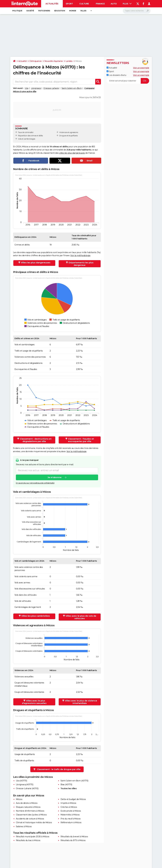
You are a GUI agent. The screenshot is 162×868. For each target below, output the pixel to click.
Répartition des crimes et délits (30, 136)
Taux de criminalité (26, 132)
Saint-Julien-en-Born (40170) (74, 781)
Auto (114, 4)
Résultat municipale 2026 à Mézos (33, 837)
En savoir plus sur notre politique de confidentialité (35, 483)
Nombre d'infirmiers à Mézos (30, 811)
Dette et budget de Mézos (73, 799)
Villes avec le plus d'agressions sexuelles (34, 702)
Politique (17, 11)
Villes (83, 11)
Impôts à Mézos (68, 803)
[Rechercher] (137, 11)
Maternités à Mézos (70, 815)
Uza (27, 88)
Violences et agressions (69, 132)
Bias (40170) (66, 784)
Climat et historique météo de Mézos (34, 822)
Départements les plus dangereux (81, 264)
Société (30, 11)
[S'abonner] (128, 81)
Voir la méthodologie (80, 255)
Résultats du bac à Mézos (28, 840)
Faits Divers (44, 11)
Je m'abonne (54, 478)
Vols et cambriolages (27, 139)
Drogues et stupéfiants (68, 136)
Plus (127, 4)
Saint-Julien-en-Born (72, 88)
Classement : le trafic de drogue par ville (59, 769)
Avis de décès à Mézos (27, 803)
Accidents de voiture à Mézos (30, 819)
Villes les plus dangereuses (36, 263)
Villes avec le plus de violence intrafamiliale (81, 702)
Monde (73, 11)
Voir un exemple (141, 68)
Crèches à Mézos (69, 807)
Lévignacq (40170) (25, 784)
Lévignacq (36, 88)
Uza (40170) (21, 781)
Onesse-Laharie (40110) (27, 788)
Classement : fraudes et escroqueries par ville (81, 440)
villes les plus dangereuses (72, 153)
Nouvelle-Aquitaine (54, 61)
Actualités (52, 4)
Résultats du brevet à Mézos (74, 837)
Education (60, 11)
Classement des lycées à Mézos (31, 815)
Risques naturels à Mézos (28, 807)
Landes (69, 61)
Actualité (23, 61)
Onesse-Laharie (51, 88)
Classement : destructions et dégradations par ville (36, 440)
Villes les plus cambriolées (36, 616)
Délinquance (36, 61)
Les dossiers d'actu (116, 75)
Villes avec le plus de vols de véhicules (81, 617)
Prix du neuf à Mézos (71, 819)
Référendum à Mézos (71, 822)
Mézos (19, 799)
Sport (69, 4)
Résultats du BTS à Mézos (73, 840)
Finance (100, 4)
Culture (84, 4)
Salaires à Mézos (24, 826)
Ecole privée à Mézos (71, 811)
